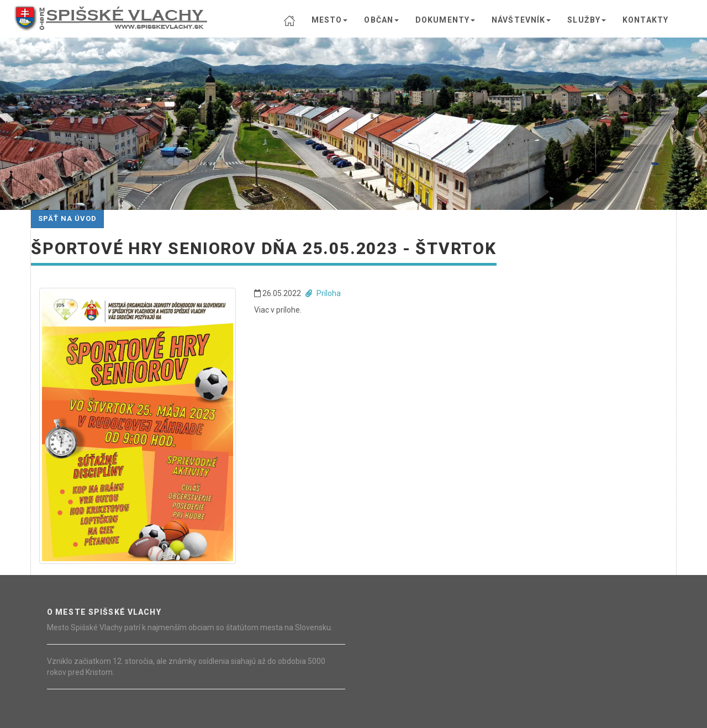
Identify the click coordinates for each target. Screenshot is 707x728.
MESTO (330, 20)
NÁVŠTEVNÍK (521, 20)
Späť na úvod (67, 218)
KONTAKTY (645, 20)
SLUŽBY (587, 20)
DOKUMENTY (445, 20)
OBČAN (381, 20)
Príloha (323, 293)
